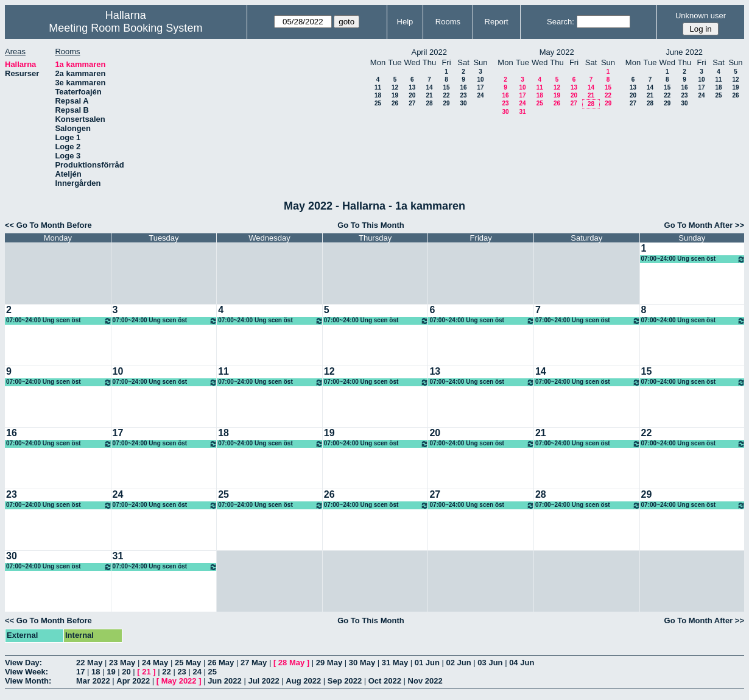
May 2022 (179, 681)
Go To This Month (371, 225)
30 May (362, 663)
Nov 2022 (425, 681)
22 (446, 95)
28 (429, 103)
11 (378, 87)
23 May (122, 663)
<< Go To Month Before (48, 225)
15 (446, 87)
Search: (561, 22)
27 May (254, 663)
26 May (221, 663)
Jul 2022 (263, 681)
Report (497, 22)
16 (463, 87)
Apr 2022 (133, 681)
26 (395, 103)
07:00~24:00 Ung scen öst (693, 259)
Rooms (448, 22)
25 (378, 103)
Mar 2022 (93, 681)
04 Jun (522, 663)
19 (395, 95)
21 (429, 95)
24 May (155, 663)
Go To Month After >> (704, 225)
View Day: (23, 663)
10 (480, 80)
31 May (395, 663)
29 (446, 103)
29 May (329, 663)
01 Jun (427, 663)
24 (480, 95)
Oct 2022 (385, 681)
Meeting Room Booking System (125, 28)
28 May (291, 663)
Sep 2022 (345, 681)
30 (463, 103)
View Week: (26, 672)
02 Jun (459, 663)
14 (429, 87)
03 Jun (490, 663)
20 (412, 95)
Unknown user (701, 16)
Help (405, 22)
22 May (89, 663)
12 (395, 87)
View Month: (28, 681)
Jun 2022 (225, 681)
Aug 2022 (303, 681)
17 (480, 87)
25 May (188, 663)
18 (378, 95)
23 (463, 95)
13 (412, 87)
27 (412, 103)
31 (522, 112)
